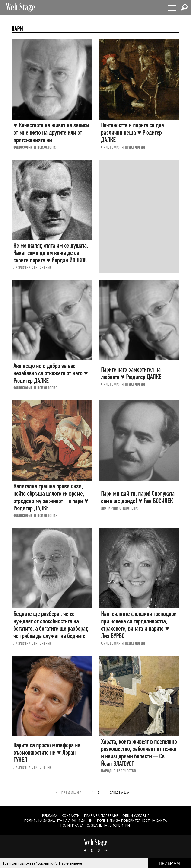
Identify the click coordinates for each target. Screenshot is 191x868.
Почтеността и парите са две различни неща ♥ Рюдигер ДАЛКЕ (132, 132)
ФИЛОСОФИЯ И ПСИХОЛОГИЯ (35, 147)
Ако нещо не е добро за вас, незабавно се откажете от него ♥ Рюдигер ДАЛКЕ (51, 373)
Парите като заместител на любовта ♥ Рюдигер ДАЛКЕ (131, 373)
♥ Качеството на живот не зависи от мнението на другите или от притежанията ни (51, 132)
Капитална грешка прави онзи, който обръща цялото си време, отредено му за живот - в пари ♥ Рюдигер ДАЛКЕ (51, 497)
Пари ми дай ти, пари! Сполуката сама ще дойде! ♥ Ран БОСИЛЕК (138, 497)
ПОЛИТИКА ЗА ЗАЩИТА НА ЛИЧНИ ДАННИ (58, 820)
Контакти (70, 815)
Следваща (123, 793)
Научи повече (70, 863)
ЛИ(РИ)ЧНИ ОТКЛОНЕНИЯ (33, 267)
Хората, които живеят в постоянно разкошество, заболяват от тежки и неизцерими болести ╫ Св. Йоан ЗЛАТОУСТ (139, 753)
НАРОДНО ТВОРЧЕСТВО (119, 771)
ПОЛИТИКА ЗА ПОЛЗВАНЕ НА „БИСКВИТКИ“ (96, 825)
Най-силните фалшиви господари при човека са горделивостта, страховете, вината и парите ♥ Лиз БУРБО (139, 625)
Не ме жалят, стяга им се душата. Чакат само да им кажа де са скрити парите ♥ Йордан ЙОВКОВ (51, 253)
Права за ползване (101, 815)
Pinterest (99, 851)
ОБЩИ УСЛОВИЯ (136, 815)
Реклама (49, 815)
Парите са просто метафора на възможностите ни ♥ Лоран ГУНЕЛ (47, 752)
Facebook (85, 851)
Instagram (106, 851)
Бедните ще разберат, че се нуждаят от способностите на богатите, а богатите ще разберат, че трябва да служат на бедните (51, 625)
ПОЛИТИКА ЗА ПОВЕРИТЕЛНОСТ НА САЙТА (132, 820)
